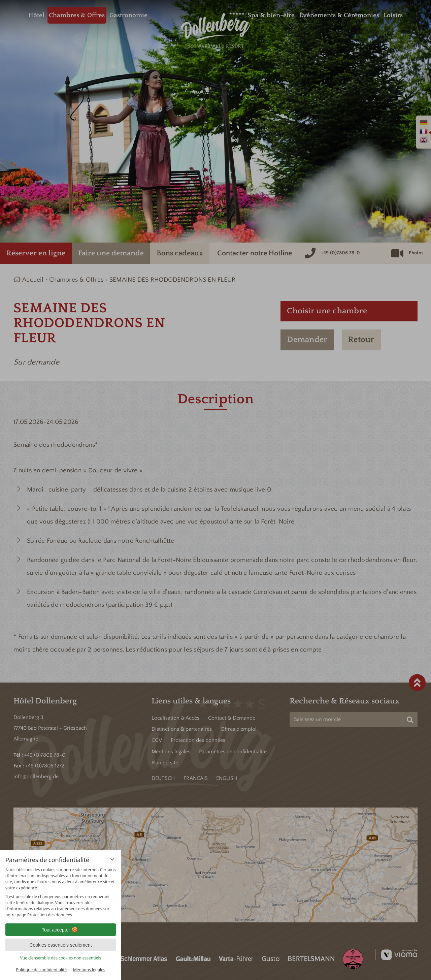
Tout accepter (61, 930)
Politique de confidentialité (41, 970)
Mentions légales (89, 970)
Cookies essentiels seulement (60, 945)
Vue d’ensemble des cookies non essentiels (61, 958)
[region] (61, 892)
